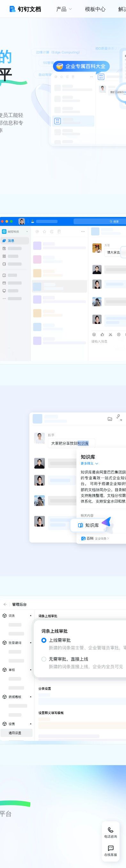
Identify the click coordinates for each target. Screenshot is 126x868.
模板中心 (95, 9)
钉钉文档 (24, 9)
